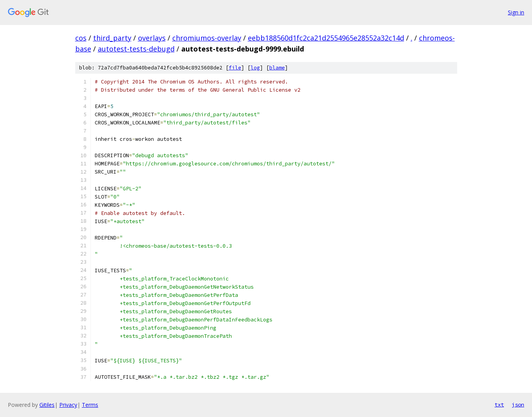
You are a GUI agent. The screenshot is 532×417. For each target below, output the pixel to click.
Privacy (68, 405)
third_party (112, 38)
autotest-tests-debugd (136, 49)
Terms (90, 405)
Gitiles (47, 405)
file (235, 68)
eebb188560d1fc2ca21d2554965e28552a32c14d (326, 38)
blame (277, 68)
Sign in (516, 12)
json (518, 405)
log (255, 68)
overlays (152, 38)
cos (81, 38)
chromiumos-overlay (207, 38)
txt (499, 405)
